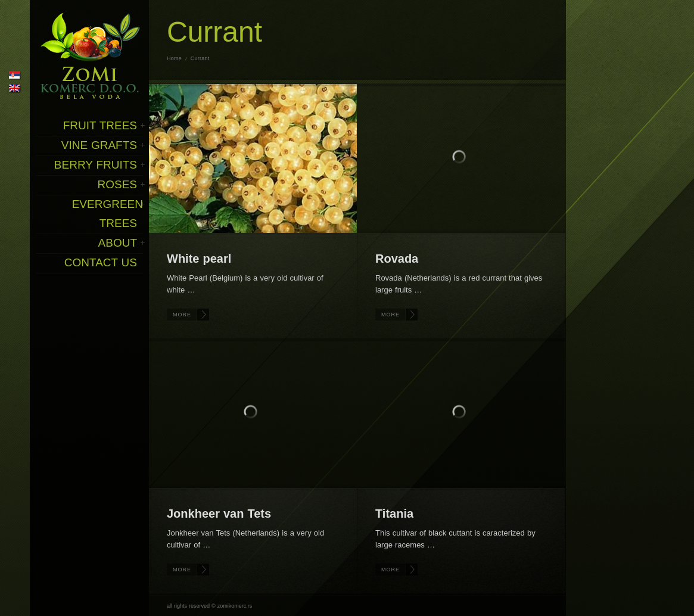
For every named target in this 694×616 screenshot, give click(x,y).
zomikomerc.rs (235, 606)
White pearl (199, 259)
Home (174, 58)
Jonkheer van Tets (219, 514)
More (182, 315)
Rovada (397, 259)
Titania (394, 514)
